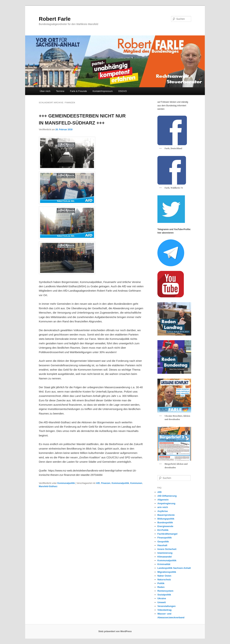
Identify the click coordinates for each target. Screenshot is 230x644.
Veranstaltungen (166, 606)
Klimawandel (165, 557)
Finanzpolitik (165, 538)
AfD (98, 483)
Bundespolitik (165, 522)
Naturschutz (164, 580)
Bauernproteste (166, 515)
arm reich (163, 507)
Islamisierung (165, 553)
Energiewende (165, 526)
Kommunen (136, 483)
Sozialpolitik (164, 595)
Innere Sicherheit (167, 549)
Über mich (45, 91)
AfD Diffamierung (167, 496)
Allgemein (163, 500)
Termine (60, 91)
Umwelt (162, 602)
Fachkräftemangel (167, 534)
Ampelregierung (166, 503)
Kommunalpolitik (66, 483)
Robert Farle (55, 19)
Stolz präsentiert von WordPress (115, 631)
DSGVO (123, 91)
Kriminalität (164, 564)
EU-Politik (163, 530)
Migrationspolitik (167, 572)
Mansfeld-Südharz (48, 486)
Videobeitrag (165, 610)
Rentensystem (165, 591)
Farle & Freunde (79, 91)
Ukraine (162, 598)
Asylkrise (163, 511)
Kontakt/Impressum (103, 91)
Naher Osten (164, 576)
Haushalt (162, 545)
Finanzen (106, 483)
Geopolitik (163, 542)
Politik (161, 583)
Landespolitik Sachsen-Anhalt (174, 568)
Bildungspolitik (166, 519)
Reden (161, 587)
